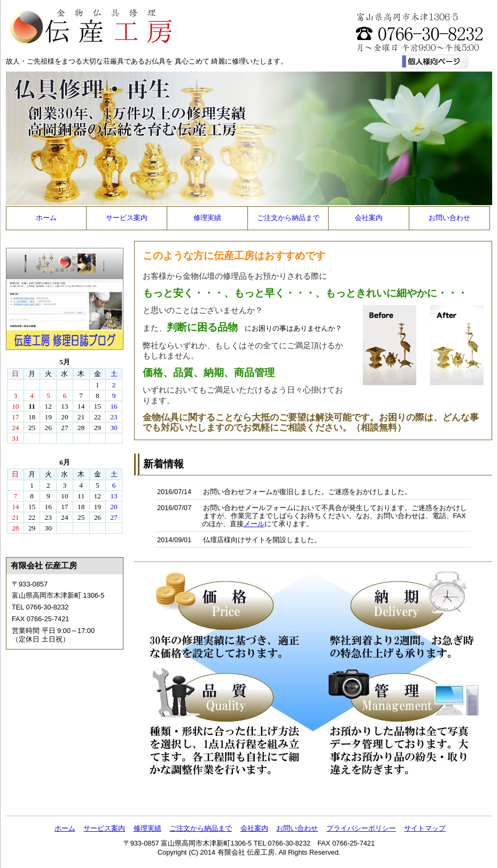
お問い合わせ (449, 218)
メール (254, 524)
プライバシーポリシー (361, 828)
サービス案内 (127, 218)
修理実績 (207, 218)
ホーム (46, 218)
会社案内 (369, 218)
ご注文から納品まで (288, 218)
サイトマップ (425, 828)
